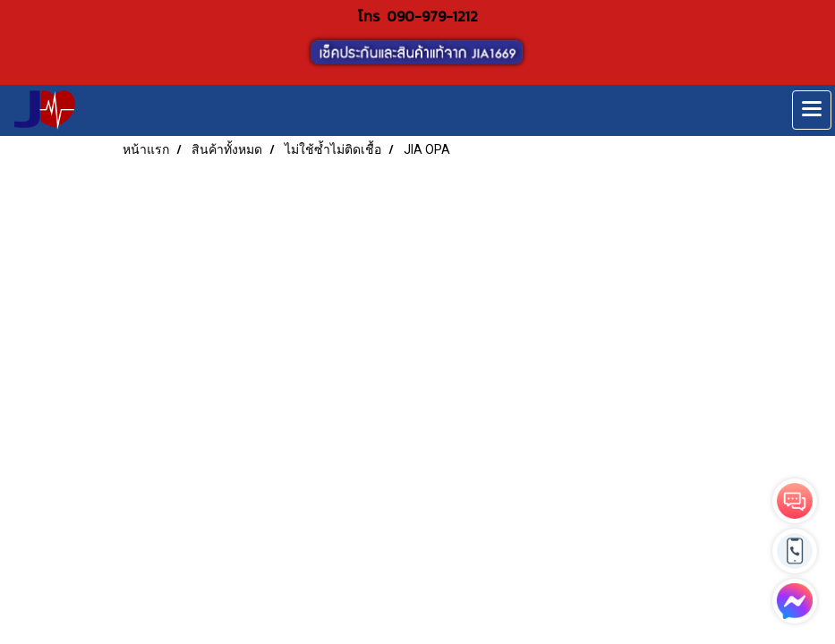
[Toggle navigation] (812, 110)
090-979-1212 (432, 16)
